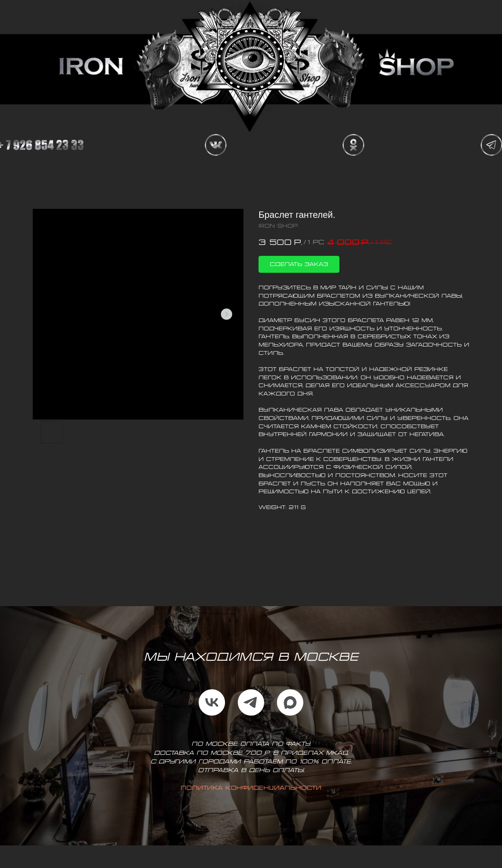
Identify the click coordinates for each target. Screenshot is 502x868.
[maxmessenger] (290, 702)
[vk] (212, 702)
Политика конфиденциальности (251, 788)
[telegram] (251, 702)
